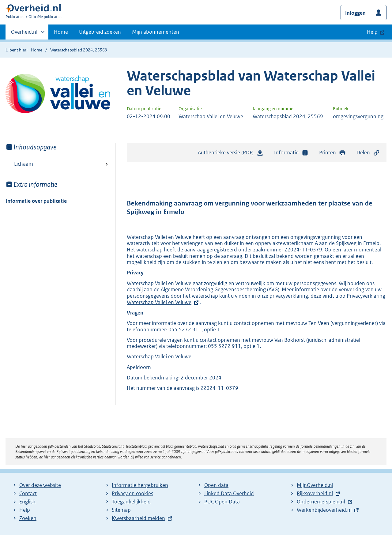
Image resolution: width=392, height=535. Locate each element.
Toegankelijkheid (131, 502)
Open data (216, 485)
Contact (28, 493)
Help (25, 510)
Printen (332, 153)
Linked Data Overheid (229, 493)
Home (61, 32)
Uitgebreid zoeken (100, 32)
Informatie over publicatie (36, 201)
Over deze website (40, 485)
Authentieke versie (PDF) (231, 154)
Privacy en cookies (132, 493)
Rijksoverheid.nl (315, 493)
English (27, 502)
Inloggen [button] (355, 13)
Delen (368, 153)
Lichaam (24, 164)
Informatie (291, 153)
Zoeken (28, 518)
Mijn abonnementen (156, 32)
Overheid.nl (24, 34)
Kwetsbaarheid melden (138, 518)
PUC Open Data (222, 502)
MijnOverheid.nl (315, 485)
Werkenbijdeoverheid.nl (324, 510)
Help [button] (372, 32)
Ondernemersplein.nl (321, 502)
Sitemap (121, 510)
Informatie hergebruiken (140, 485)
